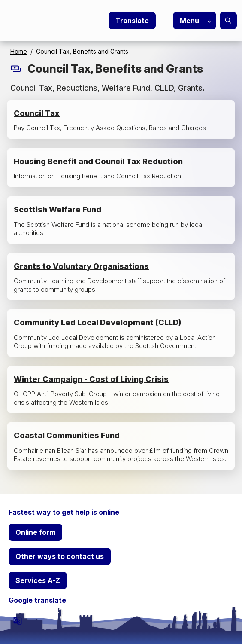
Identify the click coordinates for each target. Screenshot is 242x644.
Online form (35, 532)
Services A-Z (38, 580)
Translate (132, 21)
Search (228, 21)
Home (19, 51)
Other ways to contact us (60, 556)
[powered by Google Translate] (18, 620)
